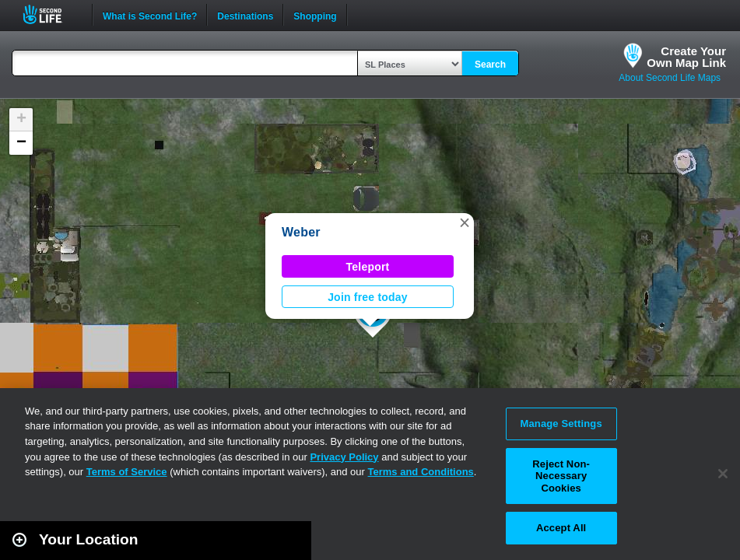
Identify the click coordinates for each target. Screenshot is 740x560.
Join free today (368, 297)
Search (490, 65)
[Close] (723, 474)
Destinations (245, 15)
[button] (465, 222)
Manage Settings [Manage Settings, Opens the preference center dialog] (561, 423)
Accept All (561, 528)
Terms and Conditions (421, 472)
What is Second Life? (150, 15)
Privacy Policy (344, 457)
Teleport (368, 267)
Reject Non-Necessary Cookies (561, 476)
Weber (301, 232)
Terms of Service (127, 472)
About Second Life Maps (670, 78)
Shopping (315, 15)
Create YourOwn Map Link (686, 57)
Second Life (51, 14)
